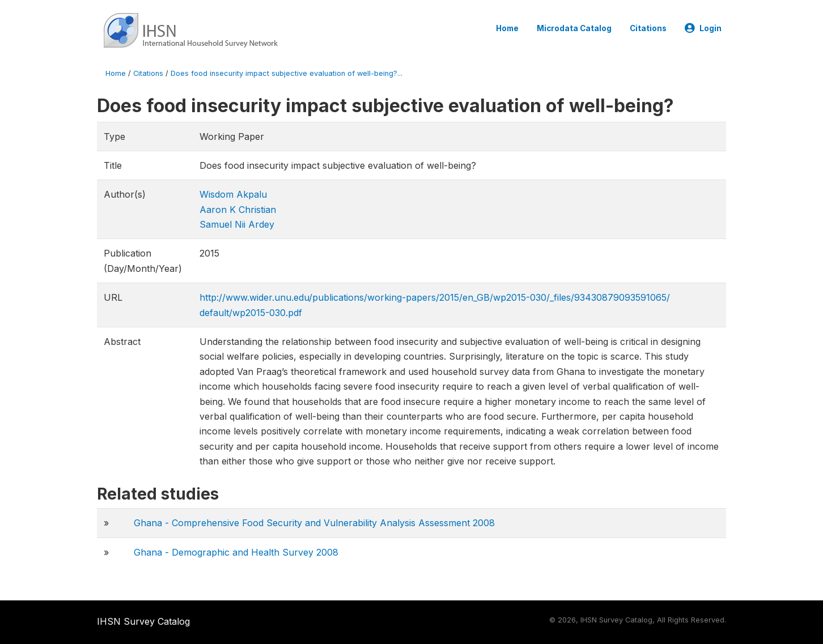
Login (703, 28)
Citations (648, 28)
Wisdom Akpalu (233, 194)
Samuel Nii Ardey (237, 224)
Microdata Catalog (574, 28)
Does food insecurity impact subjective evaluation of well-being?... (287, 73)
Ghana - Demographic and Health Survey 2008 (236, 552)
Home (507, 28)
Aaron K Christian (238, 210)
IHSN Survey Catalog (143, 621)
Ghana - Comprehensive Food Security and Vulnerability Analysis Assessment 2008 (314, 523)
